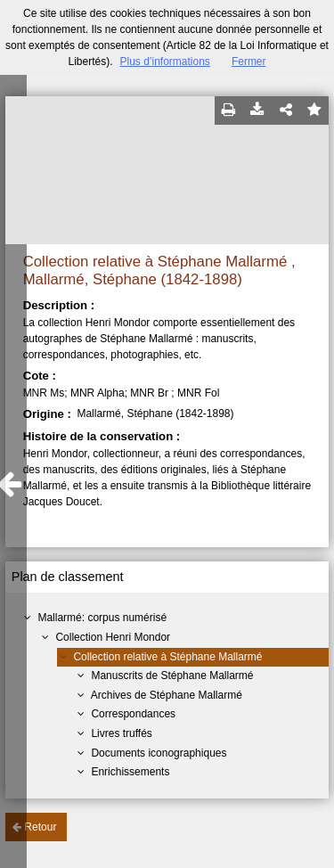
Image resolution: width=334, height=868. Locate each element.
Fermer (249, 61)
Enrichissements (130, 772)
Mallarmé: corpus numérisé (102, 618)
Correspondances (133, 714)
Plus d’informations (164, 61)
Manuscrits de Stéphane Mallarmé (172, 676)
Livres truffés (121, 733)
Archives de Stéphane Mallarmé (167, 695)
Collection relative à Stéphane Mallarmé (167, 657)
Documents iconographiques (159, 753)
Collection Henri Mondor (113, 637)
